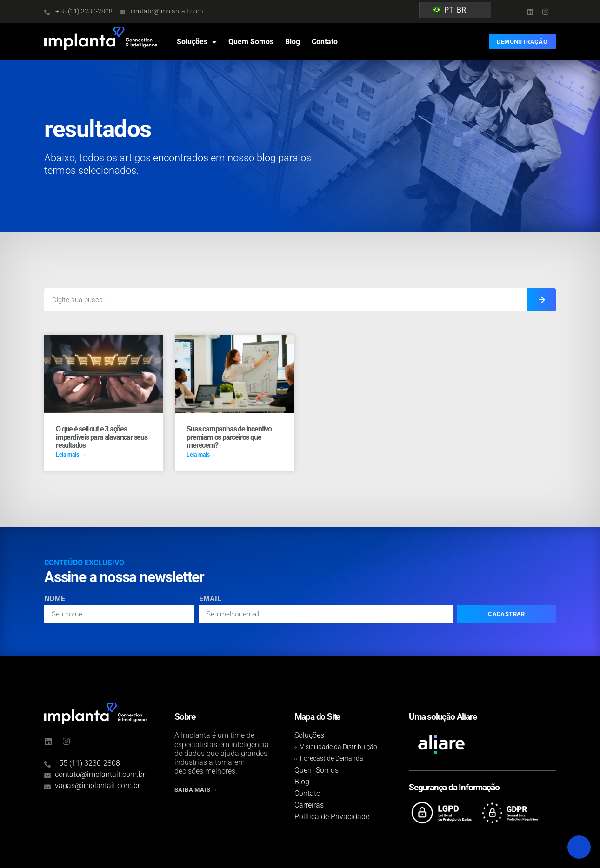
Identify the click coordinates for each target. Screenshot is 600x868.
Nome (55, 599)
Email (210, 599)
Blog (293, 42)
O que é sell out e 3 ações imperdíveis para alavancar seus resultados (102, 437)
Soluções (197, 42)
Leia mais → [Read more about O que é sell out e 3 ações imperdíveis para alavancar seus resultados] (71, 455)
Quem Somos (251, 42)
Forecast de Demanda (332, 759)
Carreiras (309, 805)
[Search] (542, 300)
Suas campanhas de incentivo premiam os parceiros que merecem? (229, 437)
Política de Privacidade (332, 817)
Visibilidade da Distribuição (339, 747)
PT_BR (449, 10)
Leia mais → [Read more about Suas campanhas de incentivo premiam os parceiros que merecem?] (202, 455)
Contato (325, 42)
